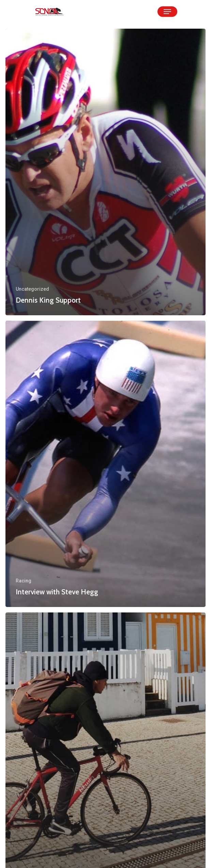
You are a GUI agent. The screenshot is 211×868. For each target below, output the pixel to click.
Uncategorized (32, 289)
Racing (24, 581)
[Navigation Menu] (167, 12)
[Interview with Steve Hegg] (105, 464)
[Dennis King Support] (105, 172)
